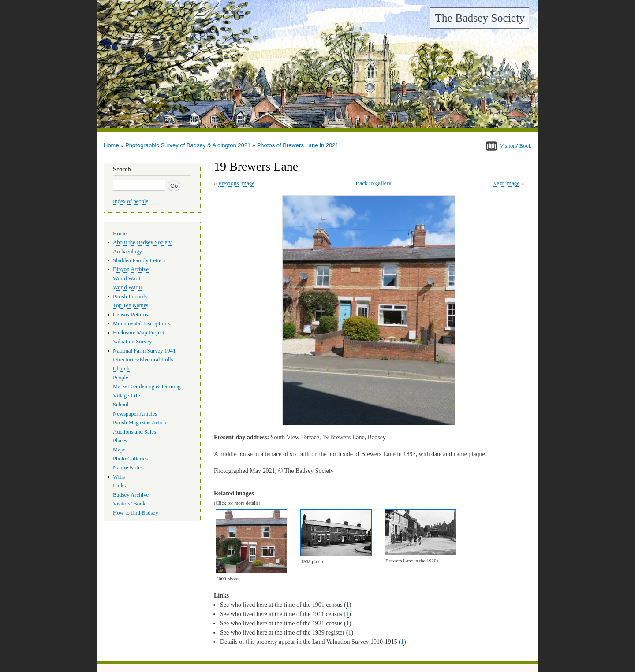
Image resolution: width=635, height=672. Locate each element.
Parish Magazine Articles (141, 423)
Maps (119, 449)
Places (120, 441)
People (121, 378)
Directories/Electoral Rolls (143, 360)
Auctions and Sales (134, 432)
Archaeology (127, 252)
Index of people (131, 201)
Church (121, 368)
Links (119, 486)
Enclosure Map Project (139, 333)
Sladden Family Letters (139, 260)
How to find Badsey (136, 513)
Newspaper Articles (135, 414)
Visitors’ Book (129, 504)
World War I (127, 278)
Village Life (126, 396)
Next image (506, 183)
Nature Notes (128, 468)
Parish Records (130, 297)
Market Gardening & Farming (147, 386)
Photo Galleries (130, 459)
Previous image (236, 183)
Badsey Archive (131, 495)
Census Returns (131, 315)
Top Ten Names (131, 305)
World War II (128, 287)
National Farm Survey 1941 (144, 351)
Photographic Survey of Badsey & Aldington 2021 (188, 145)
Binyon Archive (131, 269)
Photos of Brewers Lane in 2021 (298, 145)
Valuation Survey (132, 342)
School (121, 405)
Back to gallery (373, 183)
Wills (119, 477)
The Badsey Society (480, 18)
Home (111, 145)
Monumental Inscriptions (141, 323)
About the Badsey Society (142, 242)
